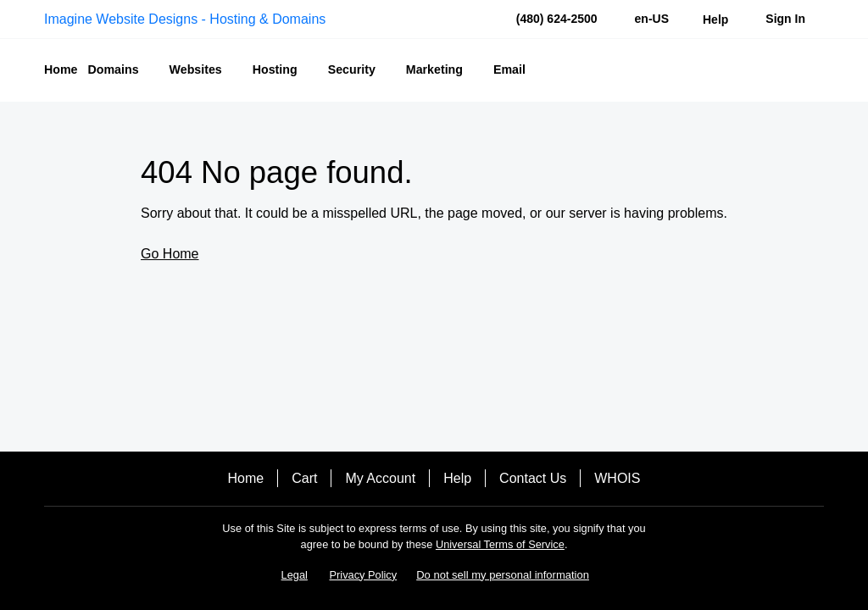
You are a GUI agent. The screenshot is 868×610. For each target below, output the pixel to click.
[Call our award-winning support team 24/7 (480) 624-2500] (715, 19)
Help (457, 478)
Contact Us (533, 478)
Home (246, 478)
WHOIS (617, 478)
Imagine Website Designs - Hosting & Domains (185, 19)
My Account (380, 478)
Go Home (170, 254)
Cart (304, 478)
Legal (295, 575)
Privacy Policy (364, 575)
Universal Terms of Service (500, 544)
